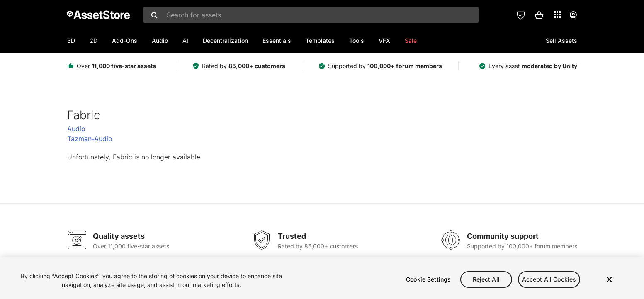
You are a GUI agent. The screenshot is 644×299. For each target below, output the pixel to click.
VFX (384, 40)
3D (71, 40)
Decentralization (225, 40)
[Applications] (557, 15)
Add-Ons (125, 40)
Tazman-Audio (90, 139)
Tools (357, 40)
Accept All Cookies (549, 279)
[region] (322, 278)
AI (185, 40)
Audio (160, 40)
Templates (320, 40)
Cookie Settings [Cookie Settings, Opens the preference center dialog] (428, 279)
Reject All (486, 279)
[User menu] (573, 15)
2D (94, 40)
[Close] (609, 279)
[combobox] (311, 15)
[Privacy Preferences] (521, 15)
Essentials (277, 40)
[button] (539, 15)
